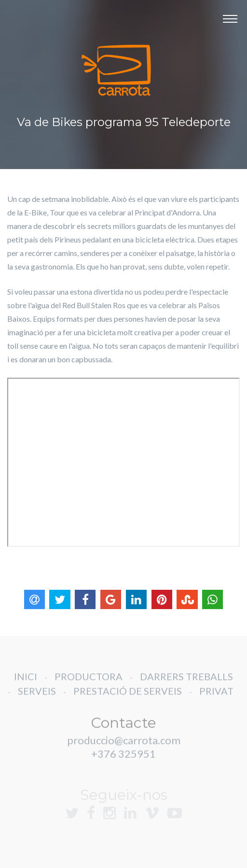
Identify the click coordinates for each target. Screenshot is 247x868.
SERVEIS (37, 697)
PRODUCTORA (89, 682)
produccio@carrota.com (124, 746)
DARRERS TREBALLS (186, 682)
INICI (26, 682)
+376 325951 (123, 760)
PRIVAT (216, 697)
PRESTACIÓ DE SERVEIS (128, 697)
